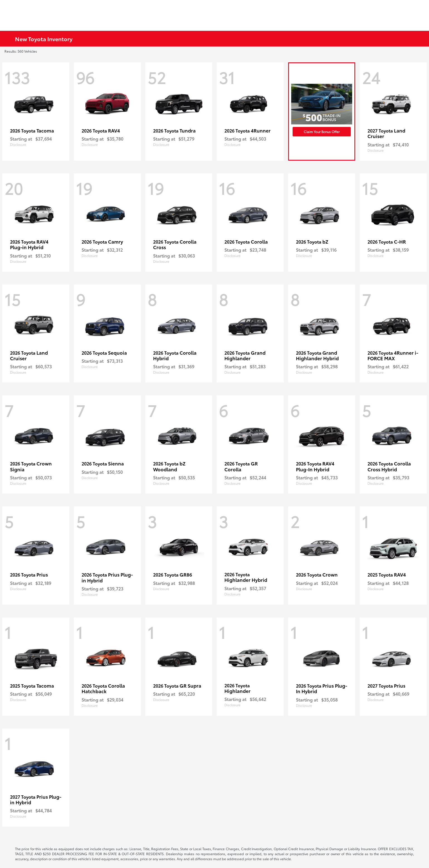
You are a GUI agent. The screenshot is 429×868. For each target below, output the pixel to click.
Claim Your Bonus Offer (322, 132)
